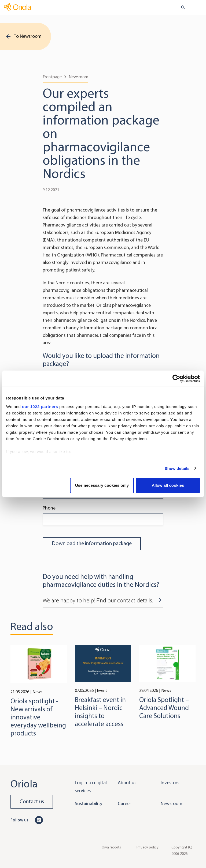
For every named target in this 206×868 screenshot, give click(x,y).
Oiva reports (111, 847)
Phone (49, 508)
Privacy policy (148, 847)
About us (127, 783)
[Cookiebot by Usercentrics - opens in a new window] (176, 379)
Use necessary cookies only (102, 485)
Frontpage (52, 77)
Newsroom (78, 77)
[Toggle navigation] (198, 8)
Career (124, 803)
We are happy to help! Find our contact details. (98, 601)
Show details (177, 468)
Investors (170, 783)
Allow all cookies (168, 485)
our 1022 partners (40, 407)
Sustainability (89, 803)
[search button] (181, 7)
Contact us (32, 801)
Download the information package (92, 543)
